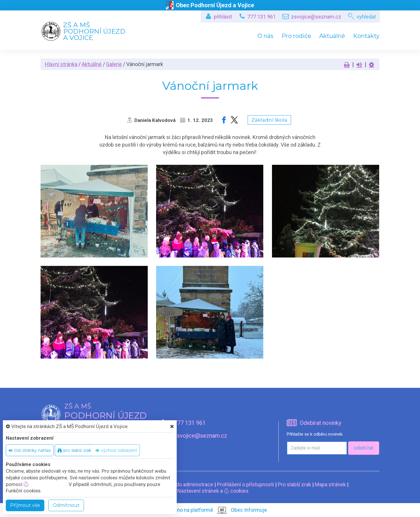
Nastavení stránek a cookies (210, 491)
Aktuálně (332, 36)
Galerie (114, 64)
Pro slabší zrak (294, 484)
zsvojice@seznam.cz (316, 17)
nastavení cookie (45, 484)
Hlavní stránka (61, 64)
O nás (265, 36)
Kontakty (366, 36)
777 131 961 (262, 17)
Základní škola (269, 120)
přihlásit (223, 17)
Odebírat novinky (321, 423)
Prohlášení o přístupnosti (245, 484)
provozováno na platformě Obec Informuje (210, 510)
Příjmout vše (25, 505)
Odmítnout (66, 505)
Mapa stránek (330, 484)
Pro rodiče (296, 36)
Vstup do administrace (187, 484)
